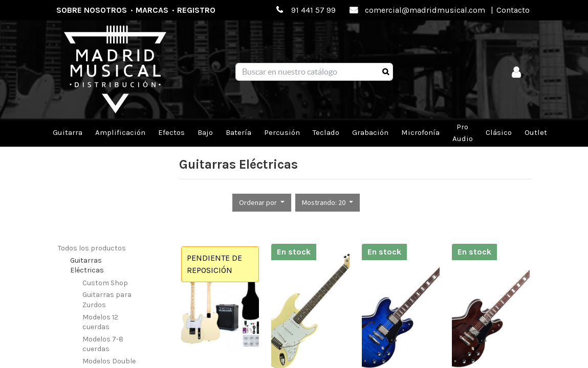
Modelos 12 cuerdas (100, 322)
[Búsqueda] (386, 72)
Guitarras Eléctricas (87, 266)
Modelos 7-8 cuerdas (103, 344)
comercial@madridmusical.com (425, 10)
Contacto (513, 10)
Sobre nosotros (92, 10)
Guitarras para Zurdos (107, 300)
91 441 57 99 (313, 10)
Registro (196, 10)
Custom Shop (105, 283)
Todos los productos (92, 248)
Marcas (152, 10)
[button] (262, 203)
